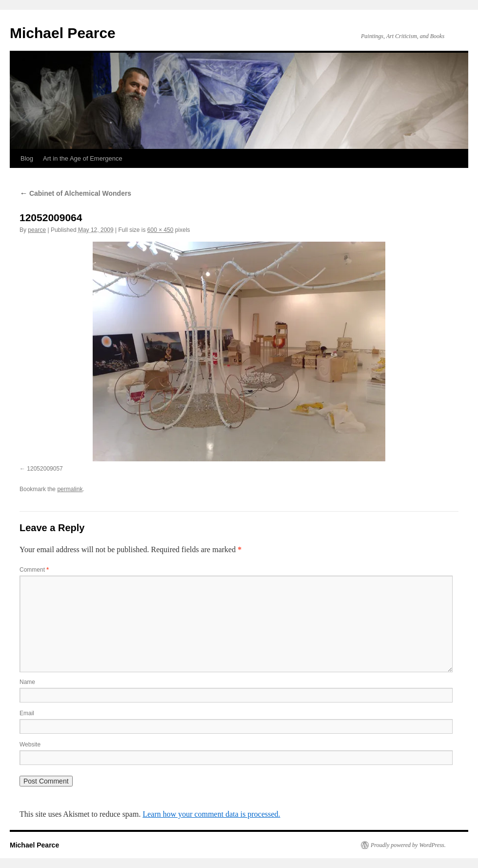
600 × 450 (160, 230)
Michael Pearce (63, 33)
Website (30, 744)
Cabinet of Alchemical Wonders (75, 193)
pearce (37, 230)
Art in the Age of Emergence (83, 158)
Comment (34, 570)
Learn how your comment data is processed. (211, 814)
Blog (27, 158)
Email (27, 713)
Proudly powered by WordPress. (408, 845)
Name (27, 682)
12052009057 (45, 469)
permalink (70, 489)
